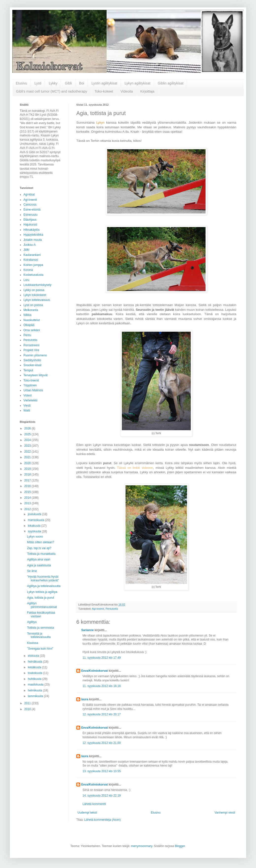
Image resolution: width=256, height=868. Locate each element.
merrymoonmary (142, 846)
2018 (28, 475)
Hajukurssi (30, 225)
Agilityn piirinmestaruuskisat (42, 605)
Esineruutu (30, 215)
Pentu (27, 335)
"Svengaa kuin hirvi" (40, 649)
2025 (28, 434)
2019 (28, 469)
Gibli (68, 83)
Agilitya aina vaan (39, 559)
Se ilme (32, 571)
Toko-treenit (31, 380)
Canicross (30, 205)
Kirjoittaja (147, 91)
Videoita (127, 91)
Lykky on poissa (34, 290)
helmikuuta (35, 690)
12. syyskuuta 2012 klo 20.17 (102, 714)
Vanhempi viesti (225, 813)
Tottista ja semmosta (40, 628)
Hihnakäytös (32, 230)
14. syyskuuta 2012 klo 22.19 (102, 796)
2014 (28, 498)
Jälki (26, 250)
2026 (28, 428)
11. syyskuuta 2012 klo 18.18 (102, 686)
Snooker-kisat (32, 365)
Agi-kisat (29, 195)
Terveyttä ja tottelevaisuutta (39, 635)
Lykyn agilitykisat (137, 83)
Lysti (38, 83)
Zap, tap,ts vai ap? (39, 548)
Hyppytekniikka (33, 235)
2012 (28, 509)
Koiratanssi (31, 260)
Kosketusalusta (33, 275)
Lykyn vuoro (35, 537)
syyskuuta (35, 531)
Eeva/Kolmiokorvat (95, 671)
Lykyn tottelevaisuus (37, 300)
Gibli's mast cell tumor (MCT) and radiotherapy (52, 91)
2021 (28, 457)
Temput (28, 370)
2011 (28, 703)
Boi (82, 83)
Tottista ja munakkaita (41, 554)
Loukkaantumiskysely (37, 285)
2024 (28, 440)
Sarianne (88, 630)
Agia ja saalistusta (39, 565)
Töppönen (30, 385)
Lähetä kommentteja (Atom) (102, 820)
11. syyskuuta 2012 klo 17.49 (102, 658)
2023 (28, 446)
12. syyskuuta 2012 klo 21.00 (102, 743)
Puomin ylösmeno (35, 355)
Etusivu (21, 83)
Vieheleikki (30, 400)
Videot (28, 395)
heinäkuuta (35, 662)
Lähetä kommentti (94, 804)
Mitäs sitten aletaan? (41, 542)
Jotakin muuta (33, 240)
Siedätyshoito (32, 360)
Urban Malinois (33, 390)
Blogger (180, 846)
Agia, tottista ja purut (40, 598)
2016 (28, 486)
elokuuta (34, 656)
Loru (26, 280)
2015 (28, 492)
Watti (27, 410)
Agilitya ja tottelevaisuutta (44, 586)
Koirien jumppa (33, 265)
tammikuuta (36, 696)
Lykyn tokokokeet (35, 295)
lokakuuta (35, 526)
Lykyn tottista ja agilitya (42, 592)
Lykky (53, 83)
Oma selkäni (32, 330)
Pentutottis (112, 609)
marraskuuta (36, 520)
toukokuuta (35, 673)
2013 (28, 503)
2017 (28, 480)
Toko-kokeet (104, 91)
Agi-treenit (98, 609)
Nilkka (27, 315)
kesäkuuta (35, 667)
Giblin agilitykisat (171, 83)
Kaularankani (32, 255)
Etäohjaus (30, 220)
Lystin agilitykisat (104, 83)
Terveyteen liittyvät (36, 375)
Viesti (27, 406)
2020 (28, 463)
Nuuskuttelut (32, 320)
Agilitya (32, 622)
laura (85, 699)
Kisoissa (33, 643)
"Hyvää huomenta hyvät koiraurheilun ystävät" (43, 578)
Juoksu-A (30, 245)
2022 (28, 452)
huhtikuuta (35, 679)
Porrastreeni (31, 345)
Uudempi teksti (87, 813)
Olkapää (29, 325)
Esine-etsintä (32, 210)
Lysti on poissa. (33, 305)
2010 (28, 709)
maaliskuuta (36, 685)
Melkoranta (31, 310)
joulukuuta (35, 514)
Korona (28, 270)
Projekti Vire (31, 350)
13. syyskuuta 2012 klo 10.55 (102, 771)
